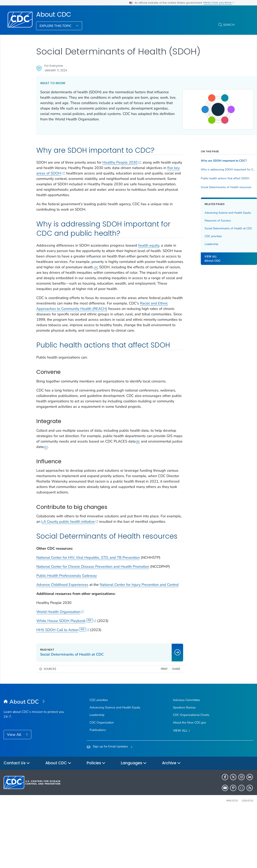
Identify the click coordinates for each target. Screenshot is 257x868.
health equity (149, 253)
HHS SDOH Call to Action (63, 688)
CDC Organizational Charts (191, 773)
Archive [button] (171, 821)
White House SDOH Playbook (66, 679)
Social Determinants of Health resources (210, 189)
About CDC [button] (58, 821)
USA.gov (248, 859)
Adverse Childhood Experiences (62, 637)
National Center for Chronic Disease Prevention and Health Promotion (93, 614)
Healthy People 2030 (122, 164)
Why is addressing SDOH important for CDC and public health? (210, 171)
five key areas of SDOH (78, 175)
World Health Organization (60, 670)
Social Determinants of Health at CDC (210, 236)
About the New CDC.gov (190, 781)
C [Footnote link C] (101, 480)
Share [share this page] (161, 727)
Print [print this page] (149, 727)
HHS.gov (232, 859)
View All (15, 793)
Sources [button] (50, 727)
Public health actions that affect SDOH (210, 180)
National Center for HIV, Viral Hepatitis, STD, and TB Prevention (88, 605)
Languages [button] (134, 821)
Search (229, 25)
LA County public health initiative (86, 554)
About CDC (54, 14)
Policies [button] (96, 821)
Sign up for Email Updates (110, 805)
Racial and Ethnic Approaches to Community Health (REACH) (86, 322)
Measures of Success (202, 226)
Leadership (196, 254)
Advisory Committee (186, 758)
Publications (98, 788)
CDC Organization (102, 781)
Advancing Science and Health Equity (208, 217)
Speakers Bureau (184, 766)
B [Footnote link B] (46, 480)
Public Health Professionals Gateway (67, 628)
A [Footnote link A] (161, 275)
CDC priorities (198, 246)
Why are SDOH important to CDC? (208, 163)
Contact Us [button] (17, 821)
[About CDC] (35, 760)
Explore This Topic (56, 26)
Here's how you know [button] (219, 3)
